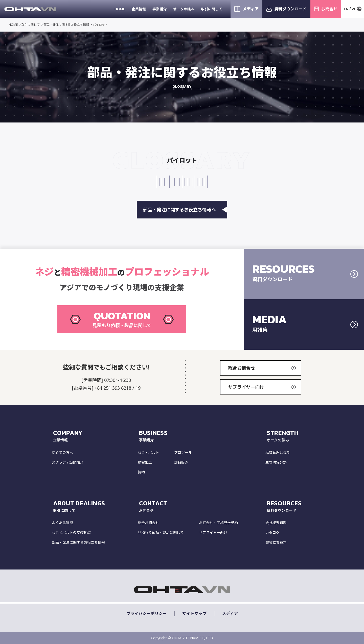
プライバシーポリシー (147, 614)
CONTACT (202, 506)
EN (346, 9)
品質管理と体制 (278, 452)
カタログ (272, 532)
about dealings (95, 506)
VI (354, 9)
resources (289, 506)
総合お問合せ (262, 368)
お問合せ (329, 9)
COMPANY (95, 436)
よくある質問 (62, 523)
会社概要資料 (276, 523)
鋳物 (141, 472)
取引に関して (212, 9)
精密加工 (145, 462)
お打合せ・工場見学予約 (218, 523)
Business (202, 436)
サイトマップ (194, 614)
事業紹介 (160, 9)
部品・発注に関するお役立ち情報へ (185, 210)
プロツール (183, 452)
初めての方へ (62, 452)
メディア (251, 9)
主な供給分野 (276, 462)
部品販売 (181, 462)
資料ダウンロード (290, 9)
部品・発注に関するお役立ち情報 (66, 25)
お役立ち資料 (276, 542)
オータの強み (184, 9)
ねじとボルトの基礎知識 (71, 532)
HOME (120, 9)
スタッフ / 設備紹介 (68, 462)
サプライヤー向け (262, 387)
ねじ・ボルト (148, 452)
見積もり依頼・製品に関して (161, 532)
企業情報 (139, 9)
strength (289, 436)
